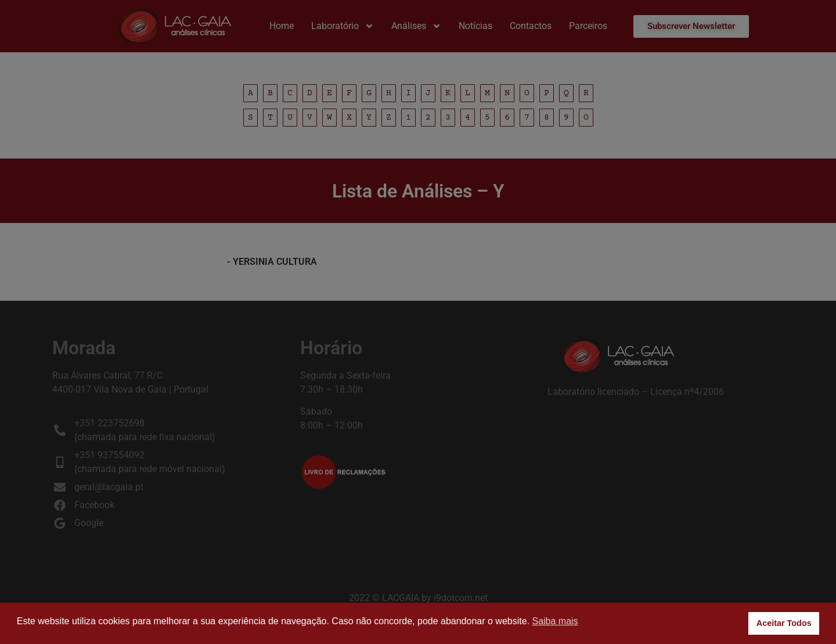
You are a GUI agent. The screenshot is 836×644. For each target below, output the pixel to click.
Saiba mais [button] (555, 621)
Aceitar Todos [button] (784, 623)
